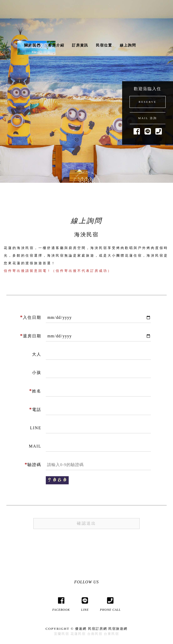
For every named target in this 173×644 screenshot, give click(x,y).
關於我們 (32, 45)
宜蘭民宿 (62, 634)
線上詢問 (128, 45)
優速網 (81, 629)
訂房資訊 (80, 45)
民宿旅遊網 (118, 629)
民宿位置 (104, 45)
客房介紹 (56, 45)
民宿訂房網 (98, 629)
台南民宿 (95, 634)
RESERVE (148, 102)
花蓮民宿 (78, 634)
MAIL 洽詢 (148, 118)
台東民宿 (111, 634)
